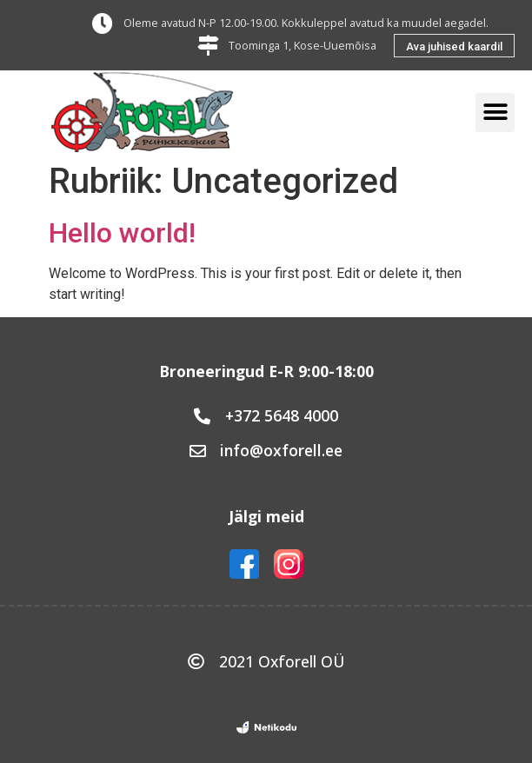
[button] (454, 46)
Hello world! (122, 233)
